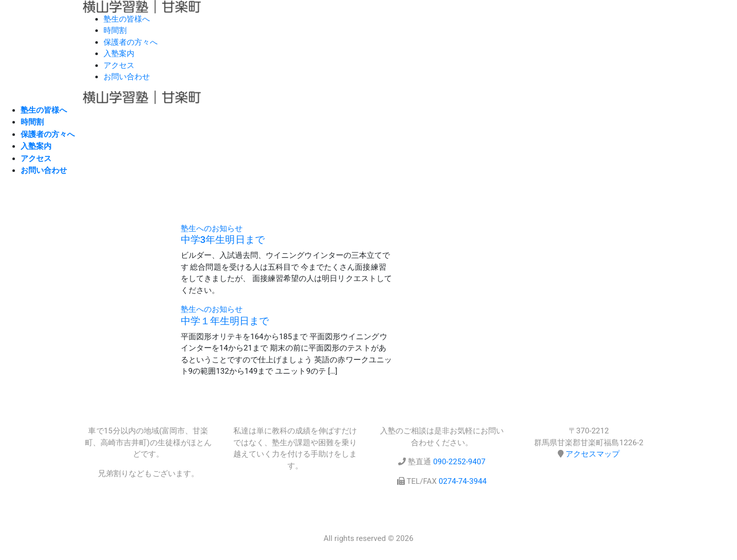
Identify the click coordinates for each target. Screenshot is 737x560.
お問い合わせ (127, 77)
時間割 (115, 30)
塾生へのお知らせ (212, 229)
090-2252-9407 (459, 462)
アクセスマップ (593, 454)
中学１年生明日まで (225, 321)
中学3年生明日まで (223, 240)
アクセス (119, 65)
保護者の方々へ (131, 42)
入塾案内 (119, 54)
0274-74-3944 (463, 481)
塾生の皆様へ (127, 19)
